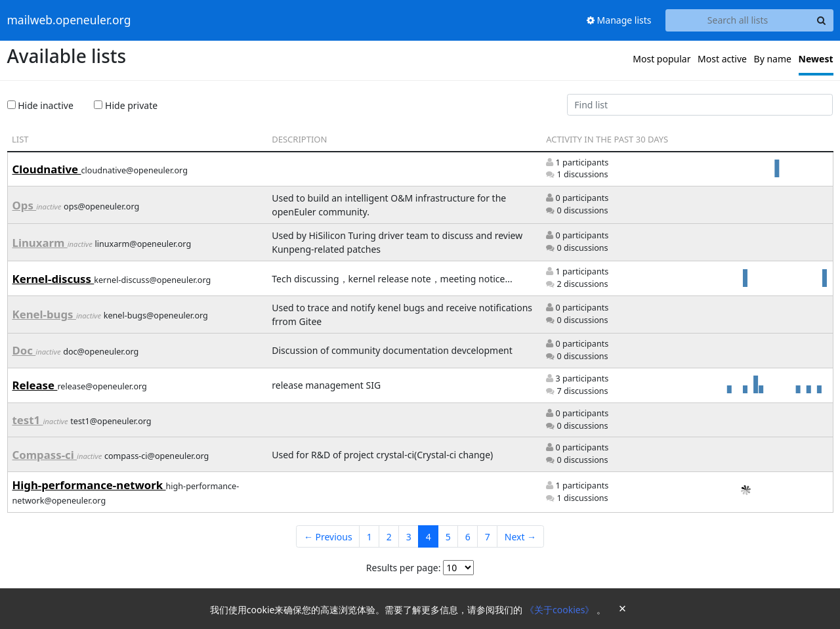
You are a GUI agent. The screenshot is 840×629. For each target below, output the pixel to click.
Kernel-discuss (53, 279)
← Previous (328, 537)
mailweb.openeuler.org (69, 20)
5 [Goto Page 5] (448, 537)
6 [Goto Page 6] (468, 537)
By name (773, 59)
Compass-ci (45, 455)
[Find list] (700, 105)
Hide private (126, 105)
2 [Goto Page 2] (389, 537)
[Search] (822, 20)
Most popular (661, 59)
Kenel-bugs (44, 314)
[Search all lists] (738, 20)
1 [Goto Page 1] (369, 537)
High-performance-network (89, 485)
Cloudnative (47, 169)
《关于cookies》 (561, 610)
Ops (25, 205)
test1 (28, 420)
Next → (520, 537)
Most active (722, 59)
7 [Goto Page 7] (488, 537)
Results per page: (404, 568)
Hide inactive (40, 105)
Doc (24, 350)
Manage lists (619, 20)
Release (35, 385)
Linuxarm (40, 243)
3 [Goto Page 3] (409, 537)
